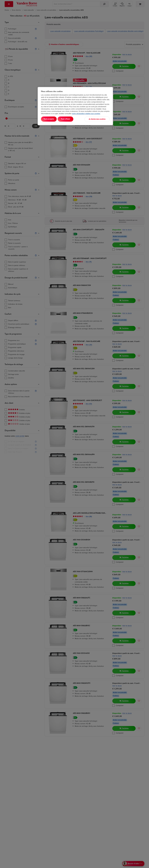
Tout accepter (51, 119)
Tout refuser (71, 119)
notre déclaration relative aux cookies (86, 114)
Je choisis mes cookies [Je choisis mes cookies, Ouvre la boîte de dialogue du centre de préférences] (98, 119)
